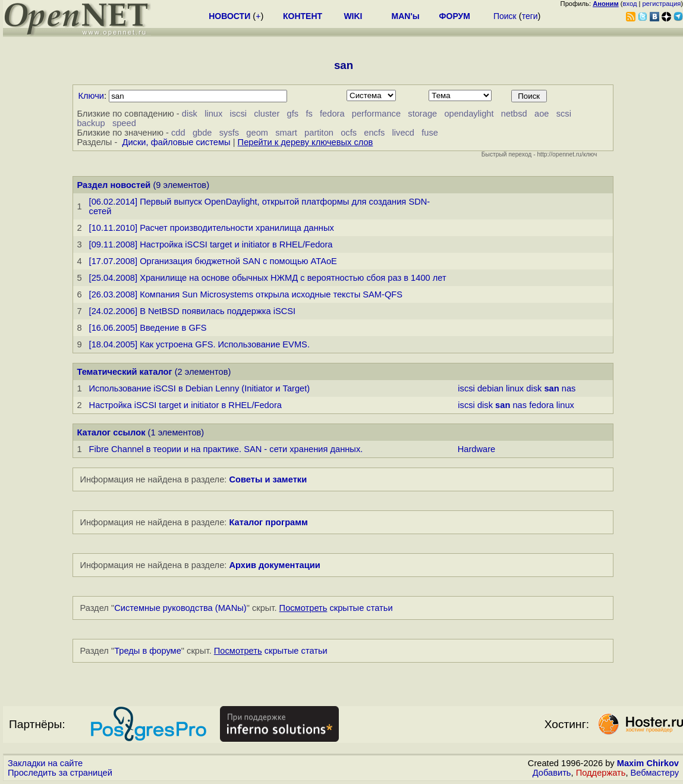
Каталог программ (268, 522)
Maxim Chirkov (648, 763)
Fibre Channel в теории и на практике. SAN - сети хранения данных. (226, 449)
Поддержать (601, 773)
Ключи (91, 96)
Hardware (477, 449)
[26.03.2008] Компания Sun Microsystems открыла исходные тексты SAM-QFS (246, 294)
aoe (542, 114)
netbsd (514, 114)
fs (309, 114)
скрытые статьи (336, 608)
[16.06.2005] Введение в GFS (148, 328)
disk (190, 114)
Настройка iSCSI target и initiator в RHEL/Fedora (185, 405)
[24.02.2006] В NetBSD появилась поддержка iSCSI (193, 311)
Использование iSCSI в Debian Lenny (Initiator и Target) (200, 388)
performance (376, 114)
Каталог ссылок (111, 432)
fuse (430, 133)
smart (286, 133)
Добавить (552, 773)
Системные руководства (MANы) (180, 608)
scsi (564, 114)
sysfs (229, 133)
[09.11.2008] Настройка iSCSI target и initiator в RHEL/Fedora (211, 244)
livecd (403, 133)
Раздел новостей (114, 185)
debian (490, 388)
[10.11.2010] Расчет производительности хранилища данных (212, 228)
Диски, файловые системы (176, 142)
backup (91, 123)
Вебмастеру (655, 773)
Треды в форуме (148, 651)
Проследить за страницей (60, 773)
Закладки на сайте (45, 763)
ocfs (349, 133)
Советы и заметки (268, 479)
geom (257, 133)
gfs (293, 114)
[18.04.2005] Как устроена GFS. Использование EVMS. (199, 344)
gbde (202, 133)
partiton (319, 133)
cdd (178, 133)
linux (213, 114)
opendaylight (469, 114)
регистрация (662, 4)
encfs (374, 133)
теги (530, 16)
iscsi (239, 114)
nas (569, 388)
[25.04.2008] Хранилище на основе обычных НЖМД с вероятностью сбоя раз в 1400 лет (268, 278)
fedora (332, 114)
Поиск (505, 16)
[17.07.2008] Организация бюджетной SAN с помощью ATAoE (213, 261)
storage (422, 114)
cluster (267, 114)
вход (630, 4)
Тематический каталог (124, 372)
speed (124, 123)
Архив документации (274, 565)
